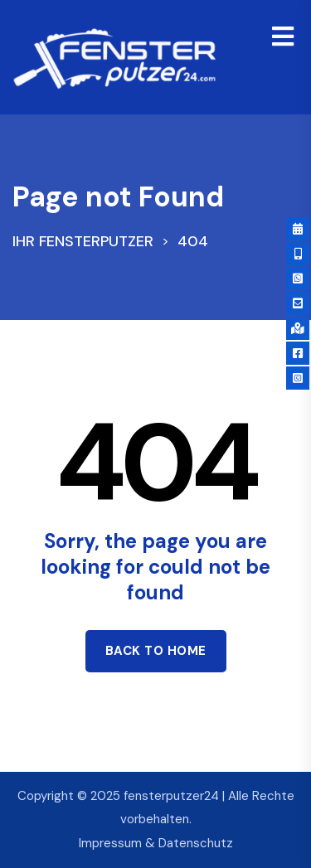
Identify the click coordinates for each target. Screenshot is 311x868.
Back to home (156, 651)
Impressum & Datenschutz (156, 843)
